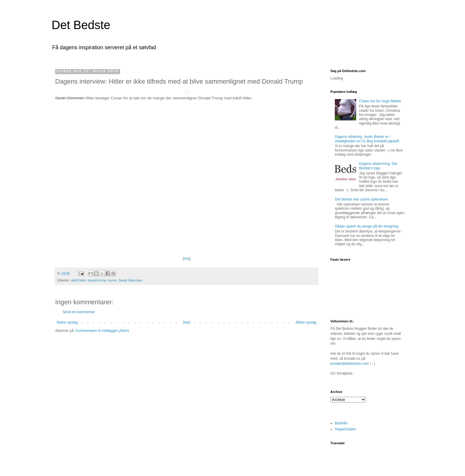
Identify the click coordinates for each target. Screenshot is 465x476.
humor (112, 280)
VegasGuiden (345, 429)
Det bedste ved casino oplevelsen (361, 199)
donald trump (97, 280)
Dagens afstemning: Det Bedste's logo (378, 166)
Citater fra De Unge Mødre (380, 101)
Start (186, 322)
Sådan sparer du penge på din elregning (367, 226)
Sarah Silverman (130, 280)
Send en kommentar (79, 312)
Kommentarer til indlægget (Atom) (102, 331)
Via (187, 258)
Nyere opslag (67, 322)
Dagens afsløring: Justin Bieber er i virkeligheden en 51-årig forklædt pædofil (367, 139)
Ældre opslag (306, 322)
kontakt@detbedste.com (350, 364)
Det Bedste (81, 25)
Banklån (341, 423)
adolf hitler (78, 280)
